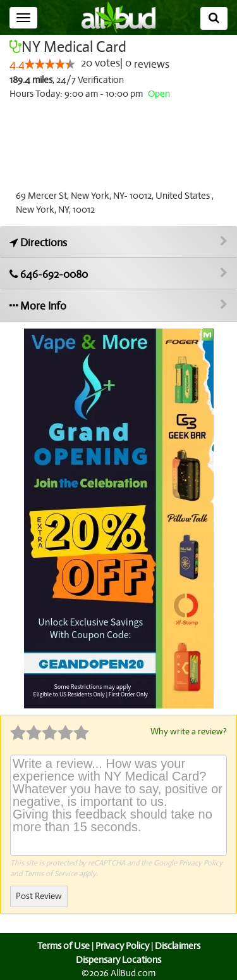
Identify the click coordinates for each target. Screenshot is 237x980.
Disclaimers (178, 945)
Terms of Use (62, 945)
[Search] (214, 18)
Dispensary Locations (119, 959)
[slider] (49, 65)
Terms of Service (50, 873)
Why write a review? (188, 731)
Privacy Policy (201, 862)
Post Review (39, 895)
